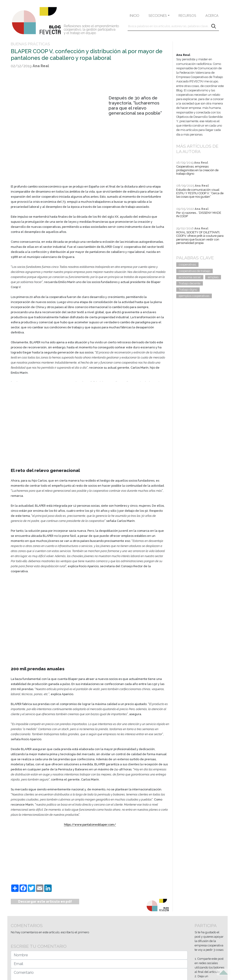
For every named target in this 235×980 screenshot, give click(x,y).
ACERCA (212, 16)
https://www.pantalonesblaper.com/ (90, 825)
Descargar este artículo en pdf (45, 901)
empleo (213, 277)
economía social (190, 277)
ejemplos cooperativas (194, 296)
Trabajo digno (188, 290)
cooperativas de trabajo (194, 271)
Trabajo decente (190, 283)
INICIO (134, 16)
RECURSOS (187, 16)
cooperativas (187, 265)
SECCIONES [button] (158, 16)
